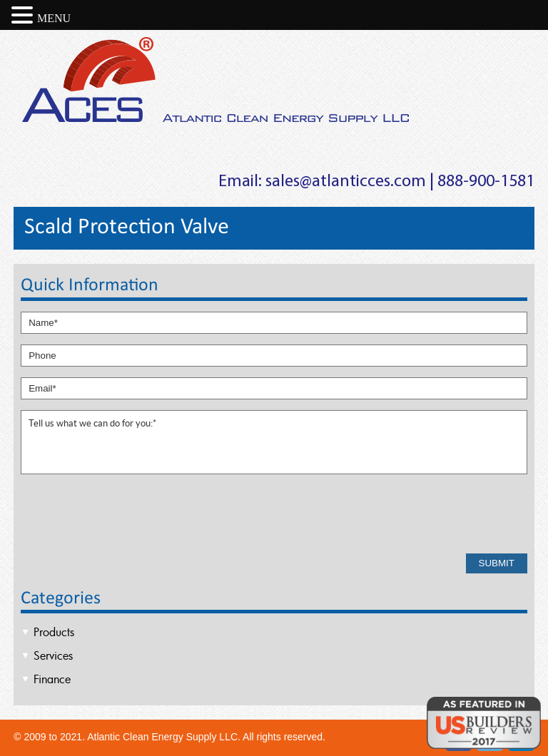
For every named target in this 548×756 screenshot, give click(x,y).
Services (53, 655)
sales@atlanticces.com (346, 182)
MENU (54, 18)
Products (54, 632)
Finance (52, 679)
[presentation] (129, 515)
